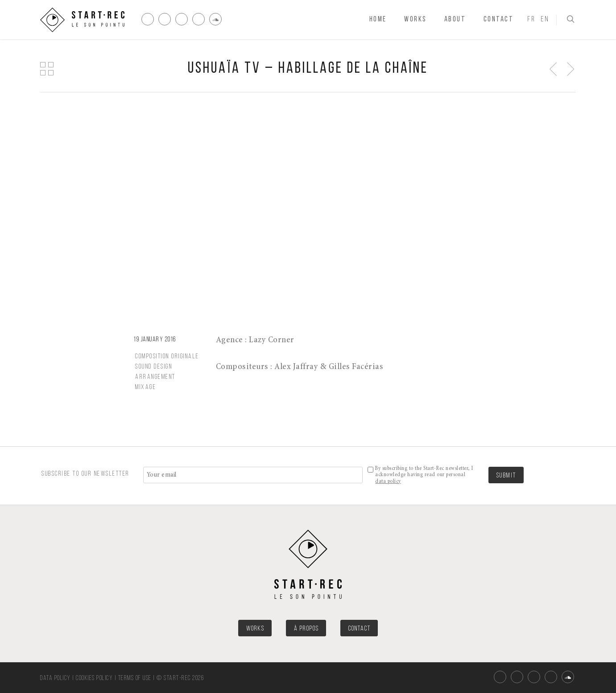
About (455, 19)
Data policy (56, 678)
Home (378, 19)
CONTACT (360, 629)
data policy (388, 481)
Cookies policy (94, 678)
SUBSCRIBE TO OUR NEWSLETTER (86, 474)
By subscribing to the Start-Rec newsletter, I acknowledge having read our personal (424, 475)
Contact (499, 19)
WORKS (255, 629)
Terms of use (135, 678)
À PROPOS (306, 629)
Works (415, 19)
